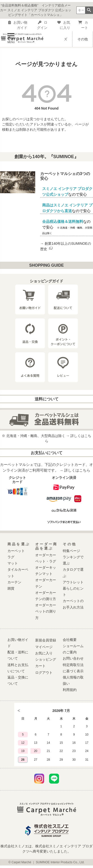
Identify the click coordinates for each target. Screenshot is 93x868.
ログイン (42, 25)
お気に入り (64, 25)
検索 (89, 10)
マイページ (44, 647)
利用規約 (70, 690)
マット (13, 563)
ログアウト (44, 673)
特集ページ (71, 551)
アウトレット (73, 582)
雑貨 (11, 588)
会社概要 (70, 640)
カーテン (14, 582)
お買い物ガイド (18, 25)
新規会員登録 (46, 640)
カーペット (16, 551)
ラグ (11, 557)
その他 (83, 39)
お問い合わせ (73, 658)
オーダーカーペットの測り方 (46, 611)
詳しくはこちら (77, 470)
